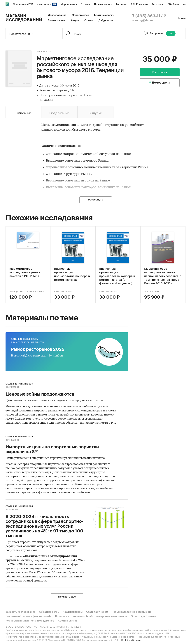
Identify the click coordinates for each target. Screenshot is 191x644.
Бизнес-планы (57, 20)
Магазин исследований (24, 18)
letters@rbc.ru (133, 640)
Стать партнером (97, 612)
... (185, 4)
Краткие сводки (104, 15)
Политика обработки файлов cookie (28, 616)
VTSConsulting (63, 292)
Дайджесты (106, 20)
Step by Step (44, 52)
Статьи (89, 20)
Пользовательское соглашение (131, 612)
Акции (75, 20)
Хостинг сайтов (68, 621)
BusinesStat (13, 510)
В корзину (160, 72)
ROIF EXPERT (12, 387)
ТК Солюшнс (152, 292)
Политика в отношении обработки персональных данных (91, 616)
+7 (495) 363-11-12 (148, 16)
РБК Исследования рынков (27, 342)
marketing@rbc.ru (141, 20)
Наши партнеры (72, 612)
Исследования (57, 15)
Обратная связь (49, 612)
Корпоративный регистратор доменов (30, 621)
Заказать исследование (20, 612)
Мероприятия (80, 15)
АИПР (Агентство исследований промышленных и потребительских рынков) (28, 292)
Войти (182, 18)
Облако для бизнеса (143, 616)
